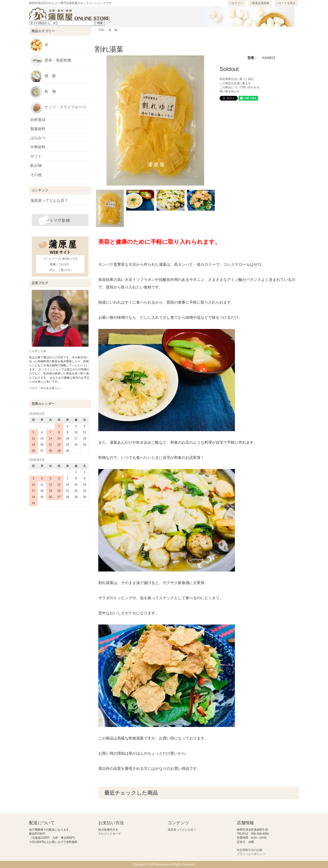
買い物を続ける (229, 91)
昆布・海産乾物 (51, 61)
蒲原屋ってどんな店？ (49, 201)
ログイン (237, 3)
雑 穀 (43, 76)
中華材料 (38, 147)
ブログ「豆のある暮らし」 (46, 388)
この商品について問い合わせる (239, 87)
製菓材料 (38, 129)
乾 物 (113, 30)
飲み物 (36, 166)
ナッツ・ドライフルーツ (58, 107)
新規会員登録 (260, 3)
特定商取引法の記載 (250, 850)
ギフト (36, 156)
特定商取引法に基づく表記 (237, 79)
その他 (36, 175)
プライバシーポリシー (251, 854)
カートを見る (286, 3)
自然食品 (38, 120)
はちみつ (38, 138)
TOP (101, 30)
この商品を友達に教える (235, 83)
